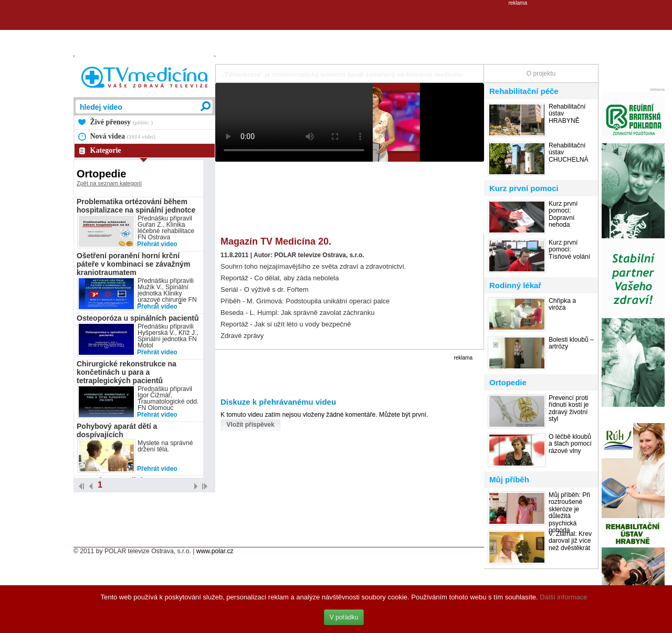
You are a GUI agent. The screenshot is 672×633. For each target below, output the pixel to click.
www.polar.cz (215, 551)
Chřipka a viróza (562, 304)
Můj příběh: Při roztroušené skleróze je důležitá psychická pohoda (569, 513)
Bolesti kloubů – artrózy (571, 343)
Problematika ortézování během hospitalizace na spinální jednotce (136, 206)
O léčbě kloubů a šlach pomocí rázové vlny (570, 444)
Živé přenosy (122, 122)
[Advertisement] (336, 29)
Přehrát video (157, 244)
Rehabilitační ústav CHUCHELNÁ (569, 153)
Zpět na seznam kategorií (109, 183)
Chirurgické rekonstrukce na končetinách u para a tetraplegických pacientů (127, 372)
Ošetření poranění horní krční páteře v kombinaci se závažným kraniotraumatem (133, 264)
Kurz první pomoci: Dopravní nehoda (563, 214)
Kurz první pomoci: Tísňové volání (569, 250)
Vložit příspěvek (250, 425)
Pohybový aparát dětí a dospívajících (117, 430)
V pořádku (344, 617)
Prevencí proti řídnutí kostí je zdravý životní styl (569, 409)
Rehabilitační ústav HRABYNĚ (567, 114)
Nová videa (123, 136)
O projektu (541, 73)
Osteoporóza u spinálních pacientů (138, 318)
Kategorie (106, 150)
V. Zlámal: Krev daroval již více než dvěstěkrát (570, 541)
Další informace (563, 597)
